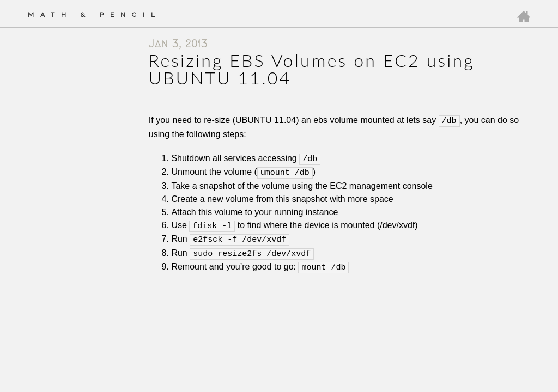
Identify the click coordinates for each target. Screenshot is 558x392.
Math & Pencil (95, 15)
